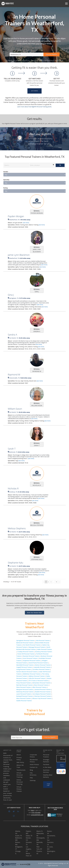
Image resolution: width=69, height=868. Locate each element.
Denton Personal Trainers (43, 665)
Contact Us (34, 767)
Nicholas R (13, 488)
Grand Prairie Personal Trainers (38, 663)
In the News (47, 767)
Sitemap (33, 780)
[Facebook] (9, 811)
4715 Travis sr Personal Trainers (38, 681)
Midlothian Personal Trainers (32, 674)
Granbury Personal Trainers (43, 652)
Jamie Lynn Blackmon (19, 255)
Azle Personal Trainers (43, 640)
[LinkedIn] (18, 811)
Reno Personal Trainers (41, 685)
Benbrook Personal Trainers (25, 643)
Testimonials (21, 770)
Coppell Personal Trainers (24, 667)
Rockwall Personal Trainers (25, 696)
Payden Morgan (16, 216)
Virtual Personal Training (20, 775)
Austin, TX (19, 836)
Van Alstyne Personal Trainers (42, 694)
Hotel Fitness (34, 764)
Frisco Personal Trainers (24, 683)
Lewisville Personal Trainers (42, 667)
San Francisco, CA (50, 842)
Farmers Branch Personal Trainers (27, 672)
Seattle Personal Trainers (24, 701)
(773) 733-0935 (36, 812)
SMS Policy (20, 762)
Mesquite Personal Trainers (25, 689)
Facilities (46, 764)
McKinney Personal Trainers (25, 692)
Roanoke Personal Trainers (31, 656)
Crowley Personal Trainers (25, 652)
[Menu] (66, 4)
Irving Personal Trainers (24, 669)
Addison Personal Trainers (37, 676)
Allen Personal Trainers (40, 687)
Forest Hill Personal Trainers (26, 654)
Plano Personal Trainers (24, 687)
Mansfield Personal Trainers (25, 665)
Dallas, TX (29, 836)
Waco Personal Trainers (24, 698)
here (32, 810)
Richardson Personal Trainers (42, 683)
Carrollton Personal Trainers (41, 669)
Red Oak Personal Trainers (25, 685)
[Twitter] (14, 811)
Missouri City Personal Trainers (42, 698)
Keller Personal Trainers (45, 649)
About (19, 755)
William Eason (15, 409)
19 (56, 582)
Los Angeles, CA (29, 849)
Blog (31, 770)
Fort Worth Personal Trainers (32, 645)
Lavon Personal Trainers (24, 694)
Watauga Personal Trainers (37, 647)
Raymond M (14, 374)
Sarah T (12, 449)
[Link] (8, 4)
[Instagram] (14, 816)
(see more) (26, 223)
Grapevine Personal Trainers (32, 660)
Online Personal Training (20, 782)
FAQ (31, 778)
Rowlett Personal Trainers (43, 692)
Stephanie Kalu (16, 563)
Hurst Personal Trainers (30, 658)
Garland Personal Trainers (43, 689)
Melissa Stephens (17, 528)
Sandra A (12, 335)
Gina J (11, 295)
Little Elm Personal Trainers (37, 678)
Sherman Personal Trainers (43, 696)
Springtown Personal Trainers (25, 640)
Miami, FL (40, 831)
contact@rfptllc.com (37, 815)
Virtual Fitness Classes (19, 789)
